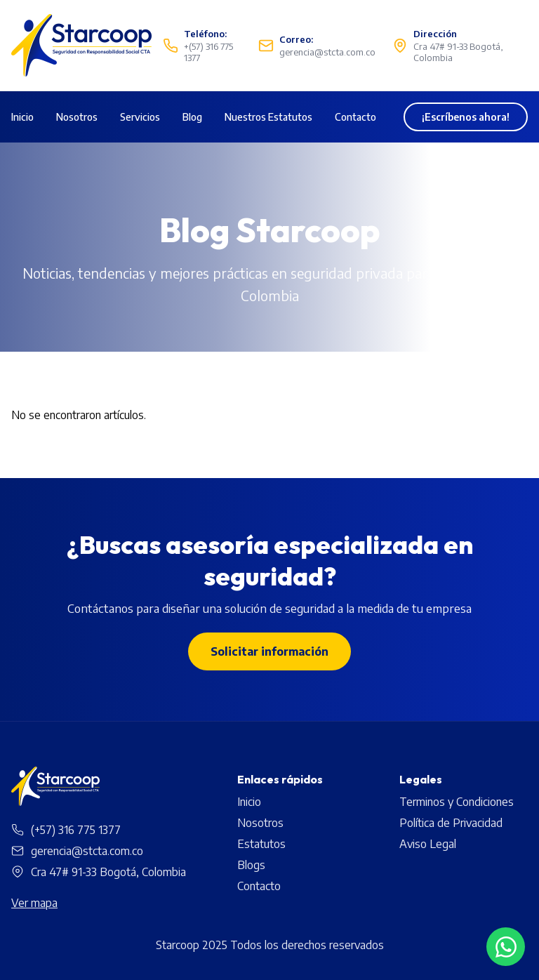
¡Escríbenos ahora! (466, 117)
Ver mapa (34, 903)
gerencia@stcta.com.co (87, 851)
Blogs (251, 865)
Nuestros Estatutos (268, 117)
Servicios (140, 117)
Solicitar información (269, 651)
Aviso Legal (428, 844)
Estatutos (261, 844)
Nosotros (77, 117)
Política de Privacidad (451, 823)
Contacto (355, 117)
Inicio (22, 117)
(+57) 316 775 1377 (76, 830)
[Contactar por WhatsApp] (506, 947)
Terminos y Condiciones (457, 802)
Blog (192, 117)
